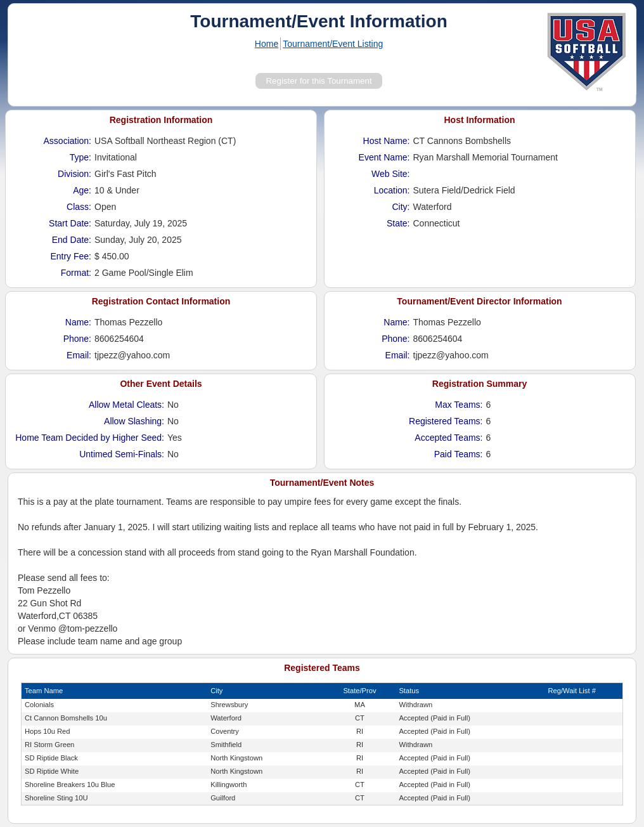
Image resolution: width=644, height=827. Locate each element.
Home (267, 44)
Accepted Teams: (448, 438)
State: (398, 223)
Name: (78, 322)
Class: (79, 207)
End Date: (72, 240)
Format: (76, 273)
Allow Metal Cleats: (126, 405)
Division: (74, 174)
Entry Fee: (71, 256)
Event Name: (384, 157)
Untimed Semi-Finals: (122, 454)
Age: (82, 190)
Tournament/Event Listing (333, 44)
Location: (392, 190)
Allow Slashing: (134, 421)
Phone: (77, 339)
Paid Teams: (459, 454)
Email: (79, 355)
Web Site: (390, 174)
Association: (68, 141)
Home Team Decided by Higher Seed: (90, 438)
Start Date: (70, 223)
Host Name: (387, 141)
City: (401, 207)
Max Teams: (459, 405)
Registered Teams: (446, 421)
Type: (80, 157)
